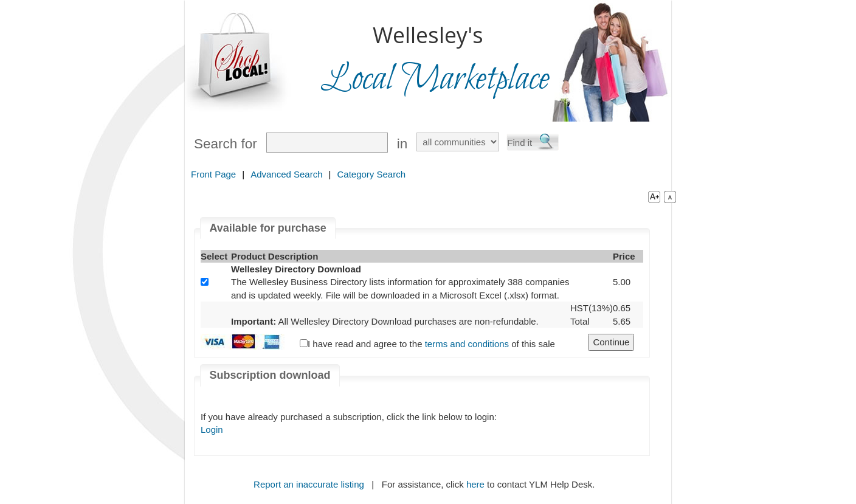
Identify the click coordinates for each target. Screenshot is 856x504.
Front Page (213, 174)
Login (212, 430)
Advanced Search (286, 174)
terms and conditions (467, 344)
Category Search (371, 174)
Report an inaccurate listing (309, 484)
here (475, 484)
